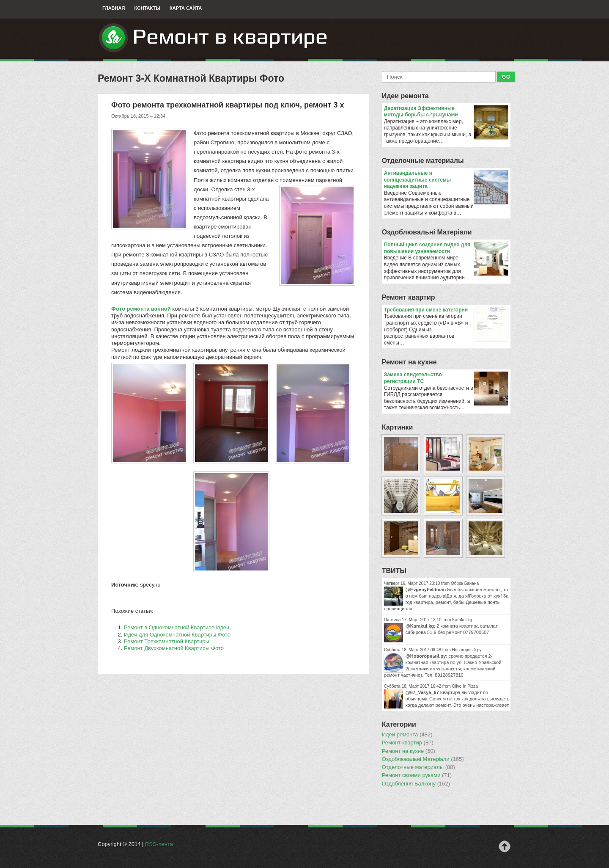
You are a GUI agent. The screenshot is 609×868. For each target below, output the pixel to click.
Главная (114, 8)
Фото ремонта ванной (141, 309)
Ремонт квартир (409, 297)
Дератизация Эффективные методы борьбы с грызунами (446, 112)
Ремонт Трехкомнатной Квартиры (167, 641)
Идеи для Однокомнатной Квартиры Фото (177, 635)
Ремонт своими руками (417, 775)
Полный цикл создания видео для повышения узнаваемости (446, 248)
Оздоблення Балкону (416, 784)
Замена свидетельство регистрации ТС (446, 378)
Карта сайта (186, 8)
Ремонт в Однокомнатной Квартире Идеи (177, 627)
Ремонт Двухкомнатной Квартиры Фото (174, 648)
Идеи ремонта (405, 96)
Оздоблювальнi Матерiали (427, 232)
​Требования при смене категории (446, 310)
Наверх (505, 846)
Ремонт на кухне (409, 362)
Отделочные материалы (423, 161)
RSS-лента (159, 844)
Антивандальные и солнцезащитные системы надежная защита (446, 180)
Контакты (147, 8)
